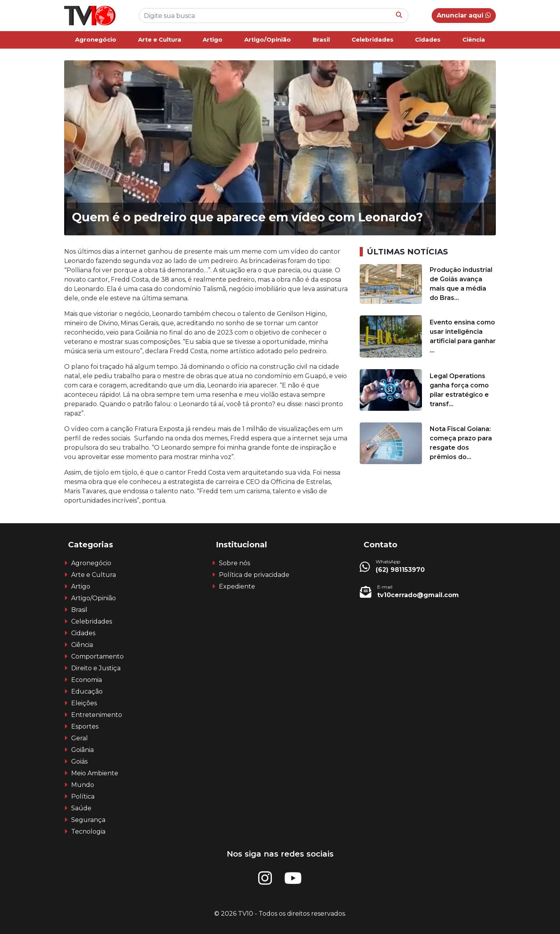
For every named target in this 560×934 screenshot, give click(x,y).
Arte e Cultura (160, 39)
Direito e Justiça (96, 668)
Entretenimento (97, 715)
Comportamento (97, 656)
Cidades (428, 39)
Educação (87, 691)
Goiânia (82, 750)
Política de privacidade (254, 575)
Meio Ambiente (95, 773)
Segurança (88, 820)
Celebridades (373, 39)
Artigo (213, 39)
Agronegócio (96, 39)
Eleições (84, 703)
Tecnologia (88, 831)
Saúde (81, 808)
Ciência (474, 39)
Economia (87, 680)
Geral (80, 738)
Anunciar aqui (464, 15)
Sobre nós (234, 563)
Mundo (83, 785)
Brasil (321, 39)
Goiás (79, 761)
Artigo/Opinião (268, 39)
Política (83, 796)
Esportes (85, 726)
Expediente (237, 586)
